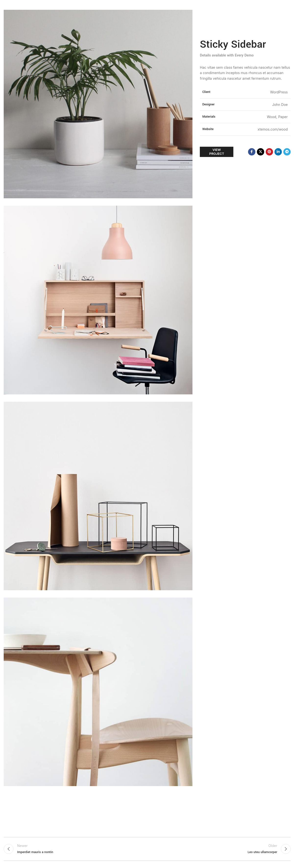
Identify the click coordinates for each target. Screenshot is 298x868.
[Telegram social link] (287, 152)
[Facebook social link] (252, 152)
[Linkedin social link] (278, 152)
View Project (217, 152)
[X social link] (261, 152)
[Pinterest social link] (269, 152)
